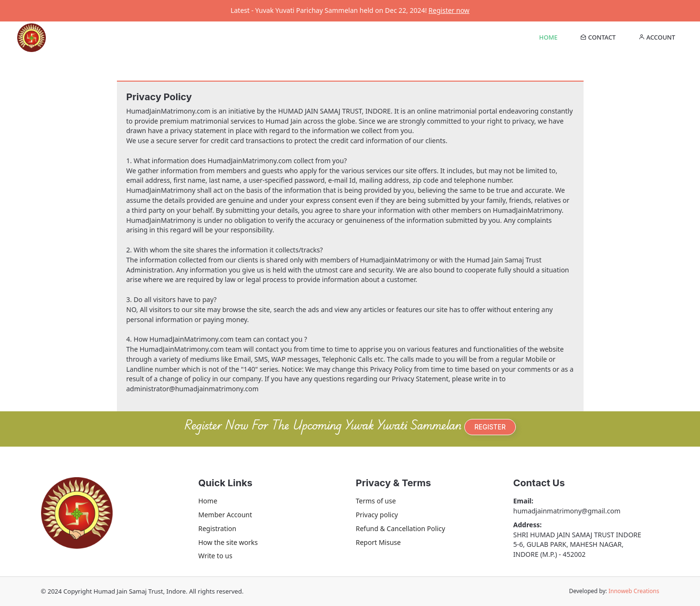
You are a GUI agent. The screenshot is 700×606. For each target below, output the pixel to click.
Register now (449, 10)
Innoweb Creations (634, 591)
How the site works (228, 542)
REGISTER (490, 427)
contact (598, 37)
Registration (218, 528)
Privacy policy (377, 515)
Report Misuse (378, 542)
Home (548, 37)
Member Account (225, 515)
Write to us (215, 556)
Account (657, 37)
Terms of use (376, 501)
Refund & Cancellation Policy (401, 528)
